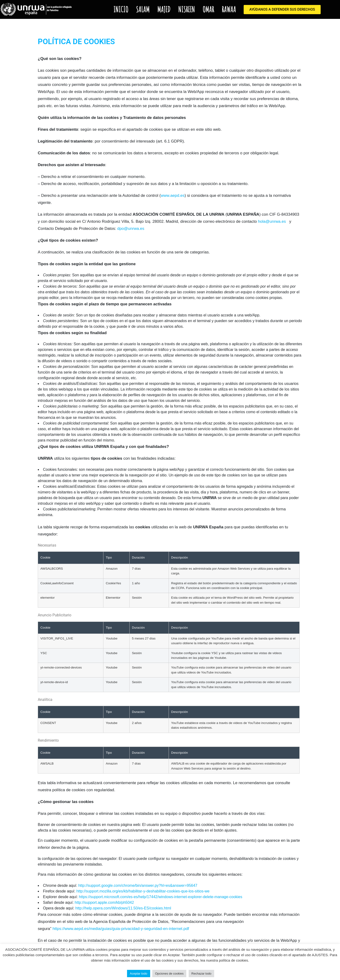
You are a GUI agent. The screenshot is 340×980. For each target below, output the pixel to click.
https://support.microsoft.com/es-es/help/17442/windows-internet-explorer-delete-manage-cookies (161, 897)
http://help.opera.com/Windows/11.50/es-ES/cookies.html (123, 908)
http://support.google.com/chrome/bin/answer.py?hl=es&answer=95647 (138, 885)
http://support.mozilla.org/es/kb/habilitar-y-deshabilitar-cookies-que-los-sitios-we (143, 891)
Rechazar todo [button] (202, 974)
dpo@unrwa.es (131, 229)
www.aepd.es (173, 196)
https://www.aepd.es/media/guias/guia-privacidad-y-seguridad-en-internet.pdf (121, 929)
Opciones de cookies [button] (169, 974)
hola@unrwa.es (272, 221)
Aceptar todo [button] (139, 974)
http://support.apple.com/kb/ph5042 (104, 902)
